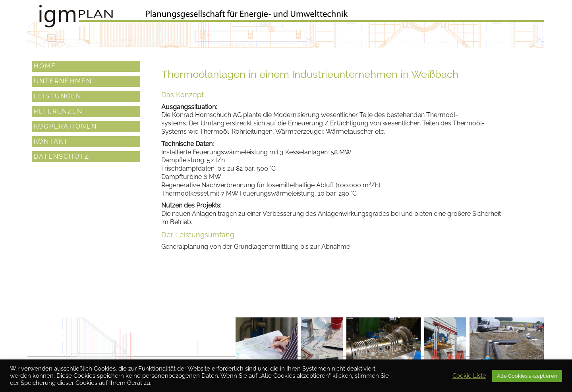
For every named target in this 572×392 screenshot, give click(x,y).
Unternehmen (63, 81)
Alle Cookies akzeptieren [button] (527, 376)
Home (45, 66)
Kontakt (51, 141)
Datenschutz (62, 157)
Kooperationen (65, 126)
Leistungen (58, 96)
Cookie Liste (469, 376)
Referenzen (58, 111)
